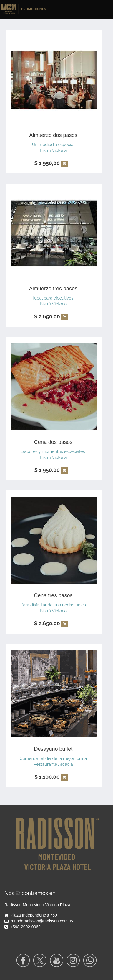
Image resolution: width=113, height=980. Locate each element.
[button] (64, 164)
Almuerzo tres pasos (53, 289)
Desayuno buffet (53, 749)
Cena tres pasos (53, 595)
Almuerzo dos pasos (53, 135)
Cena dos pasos (53, 442)
